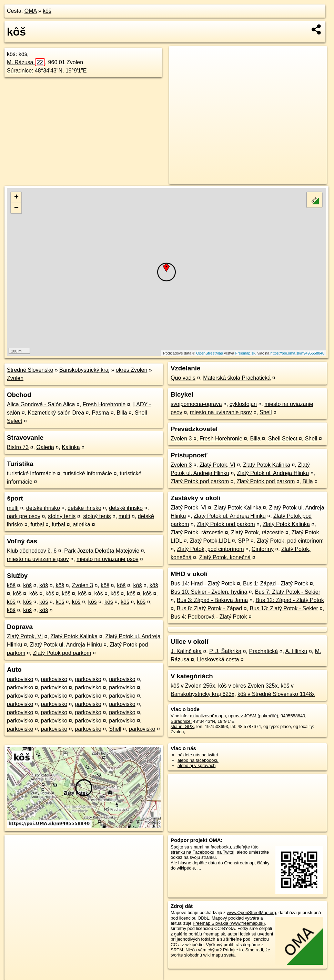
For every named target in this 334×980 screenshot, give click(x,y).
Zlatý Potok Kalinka (74, 636)
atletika (82, 525)
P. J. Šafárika (225, 651)
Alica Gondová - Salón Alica (41, 404)
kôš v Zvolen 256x (193, 686)
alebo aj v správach (196, 765)
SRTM (177, 950)
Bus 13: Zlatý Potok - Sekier (284, 608)
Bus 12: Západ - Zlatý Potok (290, 600)
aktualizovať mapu (208, 716)
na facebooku (218, 847)
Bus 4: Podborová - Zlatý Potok (209, 617)
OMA (31, 11)
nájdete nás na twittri (198, 755)
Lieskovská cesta (218, 659)
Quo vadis (183, 378)
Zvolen (15, 378)
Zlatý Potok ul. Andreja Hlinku (66, 645)
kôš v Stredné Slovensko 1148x (276, 694)
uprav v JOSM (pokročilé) (253, 716)
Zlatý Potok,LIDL (210, 541)
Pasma (100, 413)
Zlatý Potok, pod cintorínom (290, 541)
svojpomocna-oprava (196, 404)
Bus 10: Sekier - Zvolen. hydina (209, 592)
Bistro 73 (18, 447)
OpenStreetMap (210, 353)
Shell (115, 729)
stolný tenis (62, 516)
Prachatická (263, 651)
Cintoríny (263, 549)
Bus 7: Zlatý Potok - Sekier (288, 592)
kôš (47, 11)
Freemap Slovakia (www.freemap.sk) (229, 923)
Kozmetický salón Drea (56, 413)
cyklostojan (243, 404)
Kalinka (71, 447)
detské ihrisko (43, 508)
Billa (122, 413)
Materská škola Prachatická (237, 378)
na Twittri (226, 852)
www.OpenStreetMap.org (251, 913)
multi (13, 508)
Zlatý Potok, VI (25, 636)
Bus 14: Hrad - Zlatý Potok (203, 584)
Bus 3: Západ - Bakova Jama (212, 600)
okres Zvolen (132, 370)
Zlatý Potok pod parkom (62, 653)
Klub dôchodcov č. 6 (32, 551)
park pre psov (24, 516)
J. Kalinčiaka (186, 651)
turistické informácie (31, 473)
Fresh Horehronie (104, 404)
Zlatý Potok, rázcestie (197, 532)
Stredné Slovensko (30, 370)
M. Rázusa (26, 62)
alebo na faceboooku (198, 760)
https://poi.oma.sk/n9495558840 (298, 353)
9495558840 (293, 716)
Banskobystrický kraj (84, 370)
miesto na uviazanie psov (38, 559)
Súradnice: (20, 71)
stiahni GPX (182, 726)
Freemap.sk (245, 353)
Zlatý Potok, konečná (225, 557)
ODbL (203, 918)
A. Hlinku (296, 651)
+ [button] (16, 197)
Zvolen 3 (83, 585)
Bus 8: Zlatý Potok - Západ (209, 608)
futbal (37, 525)
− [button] (16, 208)
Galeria (45, 447)
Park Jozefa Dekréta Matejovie (102, 551)
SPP (243, 541)
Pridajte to (233, 950)
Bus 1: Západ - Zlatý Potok (276, 584)
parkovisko (20, 679)
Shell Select (283, 439)
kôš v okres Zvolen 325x (248, 686)
